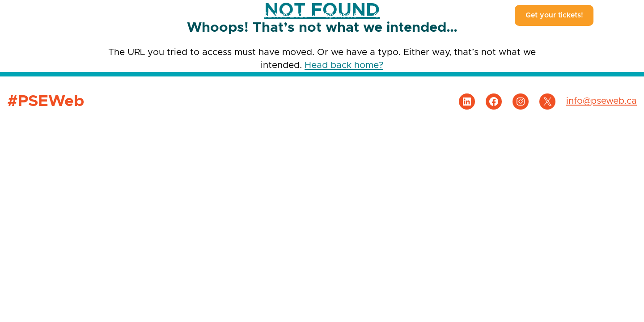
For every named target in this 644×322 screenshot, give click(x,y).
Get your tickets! (554, 15)
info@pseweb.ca (602, 101)
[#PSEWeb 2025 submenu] (312, 16)
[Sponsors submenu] (361, 16)
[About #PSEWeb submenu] (502, 16)
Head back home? (344, 65)
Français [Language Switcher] (619, 15)
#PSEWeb (49, 15)
